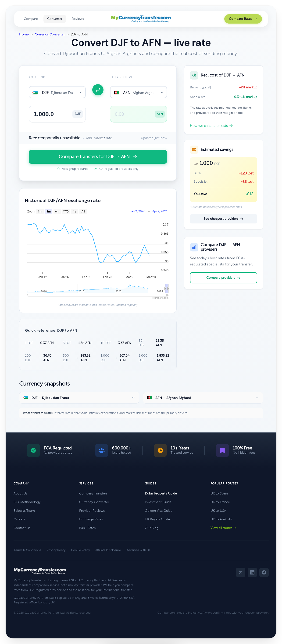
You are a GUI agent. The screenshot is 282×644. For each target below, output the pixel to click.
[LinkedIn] (252, 572)
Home (24, 34)
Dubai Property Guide (161, 493)
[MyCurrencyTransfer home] (141, 19)
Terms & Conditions (27, 550)
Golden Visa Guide (159, 511)
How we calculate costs (211, 126)
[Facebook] (264, 572)
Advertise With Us (138, 550)
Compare (31, 19)
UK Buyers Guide (157, 519)
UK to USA (218, 511)
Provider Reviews (92, 511)
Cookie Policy (80, 550)
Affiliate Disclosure (108, 550)
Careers (19, 519)
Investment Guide (158, 502)
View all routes (224, 528)
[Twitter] (241, 572)
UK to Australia (221, 519)
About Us (20, 493)
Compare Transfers (93, 493)
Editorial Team (24, 511)
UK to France (220, 502)
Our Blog (152, 528)
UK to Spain (219, 493)
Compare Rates (243, 19)
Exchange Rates (91, 519)
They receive (121, 77)
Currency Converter (50, 34)
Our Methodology (27, 502)
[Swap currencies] (98, 90)
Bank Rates (87, 528)
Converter (55, 19)
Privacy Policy (56, 550)
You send (37, 77)
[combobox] (57, 92)
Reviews (78, 19)
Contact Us (22, 528)
